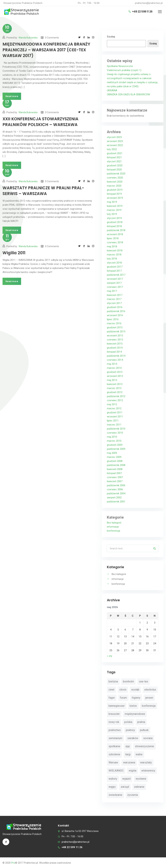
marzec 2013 (114, 388)
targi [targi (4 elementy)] (128, 754)
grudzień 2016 (115, 307)
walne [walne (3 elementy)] (139, 754)
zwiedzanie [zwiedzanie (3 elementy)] (115, 795)
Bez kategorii (114, 523)
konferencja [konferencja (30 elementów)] (149, 706)
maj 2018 (112, 246)
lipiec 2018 (113, 238)
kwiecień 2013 (115, 384)
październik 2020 (116, 174)
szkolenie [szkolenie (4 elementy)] (114, 754)
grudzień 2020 (115, 166)
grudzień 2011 (115, 412)
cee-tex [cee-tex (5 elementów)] (144, 681)
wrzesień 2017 (115, 279)
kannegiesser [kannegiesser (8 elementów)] (117, 706)
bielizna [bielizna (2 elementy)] (113, 681)
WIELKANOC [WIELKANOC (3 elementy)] (116, 771)
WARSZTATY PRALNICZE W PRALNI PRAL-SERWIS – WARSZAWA (43, 191)
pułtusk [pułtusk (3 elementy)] (144, 730)
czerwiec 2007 (115, 477)
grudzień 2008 (115, 461)
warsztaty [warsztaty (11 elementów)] (146, 762)
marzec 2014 (114, 368)
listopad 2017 (114, 271)
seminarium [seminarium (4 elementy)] (115, 738)
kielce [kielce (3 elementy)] (133, 706)
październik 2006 (116, 485)
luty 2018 (112, 259)
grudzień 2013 (115, 372)
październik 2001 (116, 502)
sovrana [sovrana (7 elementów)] (148, 738)
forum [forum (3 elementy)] (123, 698)
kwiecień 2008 (115, 469)
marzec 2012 (114, 408)
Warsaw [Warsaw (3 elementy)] (113, 762)
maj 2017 (112, 291)
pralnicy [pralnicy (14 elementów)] (130, 730)
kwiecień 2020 (115, 182)
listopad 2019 (114, 194)
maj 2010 (112, 437)
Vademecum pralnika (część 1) (124, 70)
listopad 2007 (114, 473)
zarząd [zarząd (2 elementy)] (125, 787)
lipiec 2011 (113, 421)
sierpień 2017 (114, 283)
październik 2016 (116, 311)
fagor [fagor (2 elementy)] (112, 698)
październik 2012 (116, 396)
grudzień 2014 (115, 348)
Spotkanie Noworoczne (120, 66)
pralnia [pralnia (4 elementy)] (141, 722)
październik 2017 (116, 275)
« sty (110, 656)
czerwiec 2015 (115, 340)
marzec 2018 (114, 255)
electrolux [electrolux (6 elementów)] (150, 690)
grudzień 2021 (115, 153)
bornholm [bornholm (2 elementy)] (128, 681)
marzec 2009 (114, 457)
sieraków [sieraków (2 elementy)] (133, 738)
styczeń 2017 (114, 303)
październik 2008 (116, 465)
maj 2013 (112, 380)
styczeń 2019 (114, 218)
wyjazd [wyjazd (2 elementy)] (126, 779)
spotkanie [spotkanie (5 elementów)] (114, 746)
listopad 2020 (114, 170)
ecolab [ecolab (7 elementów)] (135, 690)
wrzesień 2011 (115, 417)
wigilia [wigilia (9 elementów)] (132, 771)
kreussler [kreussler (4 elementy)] (114, 714)
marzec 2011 (114, 425)
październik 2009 (116, 449)
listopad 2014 (114, 352)
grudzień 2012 (115, 392)
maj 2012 (112, 404)
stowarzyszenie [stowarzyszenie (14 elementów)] (144, 746)
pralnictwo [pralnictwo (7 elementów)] (115, 730)
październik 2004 (116, 493)
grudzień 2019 (115, 190)
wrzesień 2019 (115, 198)
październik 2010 (116, 429)
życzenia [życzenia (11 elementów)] (133, 795)
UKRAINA (112, 90)
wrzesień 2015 (115, 336)
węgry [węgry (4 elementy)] (112, 787)
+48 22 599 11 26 (141, 12)
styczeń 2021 (114, 161)
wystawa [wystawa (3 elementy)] (141, 779)
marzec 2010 (114, 441)
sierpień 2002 (114, 498)
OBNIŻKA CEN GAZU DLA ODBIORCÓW (128, 94)
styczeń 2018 (114, 263)
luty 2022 (112, 149)
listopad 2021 (114, 157)
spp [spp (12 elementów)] (128, 746)
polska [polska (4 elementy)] (128, 722)
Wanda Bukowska (28, 38)
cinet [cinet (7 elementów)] (111, 690)
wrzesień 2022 (115, 145)
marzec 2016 (114, 323)
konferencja (113, 531)
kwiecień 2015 (115, 344)
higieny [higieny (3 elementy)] (136, 698)
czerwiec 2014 (115, 360)
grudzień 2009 (115, 445)
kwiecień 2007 (115, 481)
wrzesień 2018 (115, 234)
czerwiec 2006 (115, 489)
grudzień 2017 (115, 267)
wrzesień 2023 (115, 141)
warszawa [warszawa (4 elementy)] (129, 762)
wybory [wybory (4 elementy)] (113, 779)
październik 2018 (116, 230)
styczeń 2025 (114, 137)
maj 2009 (112, 453)
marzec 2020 (114, 186)
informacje (113, 527)
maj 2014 (112, 364)
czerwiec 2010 (115, 433)
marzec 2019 (114, 210)
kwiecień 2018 (115, 251)
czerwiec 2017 (115, 287)
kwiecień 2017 (115, 295)
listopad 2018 (114, 226)
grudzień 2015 (115, 327)
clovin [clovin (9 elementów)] (123, 690)
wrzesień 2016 (115, 315)
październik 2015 (116, 332)
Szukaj (111, 37)
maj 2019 (112, 202)
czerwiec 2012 (115, 400)
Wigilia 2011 (14, 253)
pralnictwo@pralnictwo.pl (149, 3)
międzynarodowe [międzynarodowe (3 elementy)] (135, 714)
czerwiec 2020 (115, 178)
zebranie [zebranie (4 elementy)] (139, 787)
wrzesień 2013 (115, 376)
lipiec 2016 (113, 319)
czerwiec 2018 (115, 242)
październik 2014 (116, 356)
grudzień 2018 (115, 222)
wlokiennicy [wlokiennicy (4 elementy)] (148, 771)
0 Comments (50, 38)
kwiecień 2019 (115, 206)
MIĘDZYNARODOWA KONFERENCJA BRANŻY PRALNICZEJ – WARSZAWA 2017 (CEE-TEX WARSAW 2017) (46, 50)
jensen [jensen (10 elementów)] (149, 698)
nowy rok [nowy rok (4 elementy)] (114, 722)
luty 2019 (112, 214)
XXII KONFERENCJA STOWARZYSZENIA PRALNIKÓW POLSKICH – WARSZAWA (40, 122)
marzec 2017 (114, 299)
